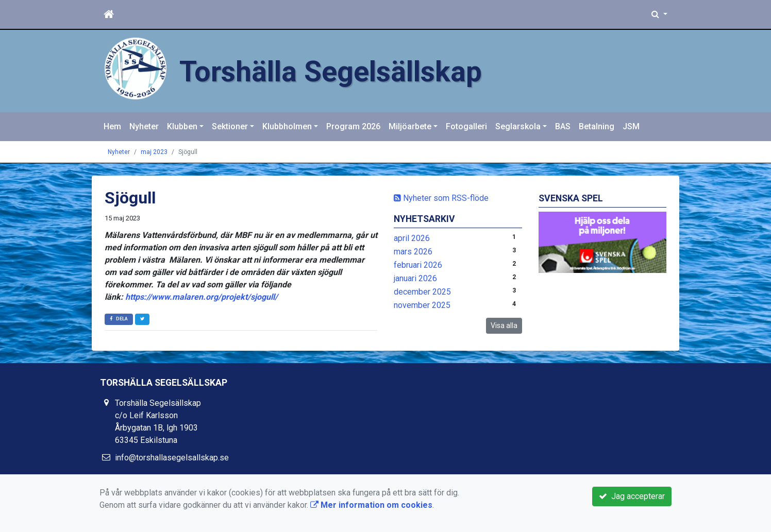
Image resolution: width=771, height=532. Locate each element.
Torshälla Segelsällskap (344, 71)
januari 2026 (415, 278)
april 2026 (412, 238)
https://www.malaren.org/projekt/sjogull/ (202, 297)
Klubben (182, 126)
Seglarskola (518, 126)
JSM (631, 126)
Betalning (597, 126)
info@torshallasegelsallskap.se (172, 458)
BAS (563, 126)
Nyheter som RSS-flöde (441, 198)
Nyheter (144, 126)
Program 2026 (353, 126)
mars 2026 (413, 252)
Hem (112, 126)
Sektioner (230, 126)
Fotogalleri (466, 126)
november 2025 (422, 305)
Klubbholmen (287, 126)
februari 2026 (418, 265)
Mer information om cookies (371, 505)
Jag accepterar (632, 496)
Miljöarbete (410, 126)
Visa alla (504, 325)
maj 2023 (154, 152)
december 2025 (422, 292)
